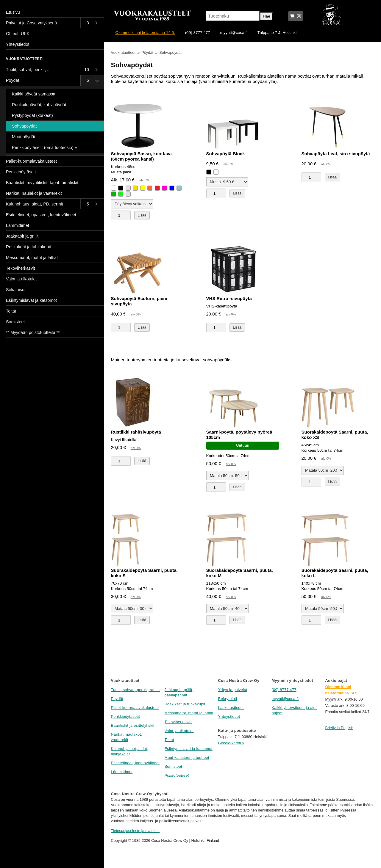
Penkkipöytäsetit (126, 716)
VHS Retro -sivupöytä (229, 298)
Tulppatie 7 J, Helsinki (277, 33)
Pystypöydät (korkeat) (32, 115)
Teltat (169, 740)
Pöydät (147, 52)
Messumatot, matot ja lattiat (189, 713)
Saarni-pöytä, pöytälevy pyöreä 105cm (239, 435)
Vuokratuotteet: (24, 59)
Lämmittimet (122, 772)
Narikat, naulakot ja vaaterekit (34, 193)
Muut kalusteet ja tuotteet (187, 758)
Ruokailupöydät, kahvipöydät (39, 105)
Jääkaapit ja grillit (22, 236)
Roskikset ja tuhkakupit (185, 704)
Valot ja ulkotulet (179, 731)
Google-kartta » (231, 743)
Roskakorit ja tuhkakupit (28, 247)
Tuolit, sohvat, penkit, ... (28, 70)
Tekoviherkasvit (178, 722)
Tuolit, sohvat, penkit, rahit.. (136, 690)
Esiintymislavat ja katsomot (189, 749)
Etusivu (13, 12)
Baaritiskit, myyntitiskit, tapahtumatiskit (42, 183)
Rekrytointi (228, 699)
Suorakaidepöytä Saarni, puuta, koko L (335, 573)
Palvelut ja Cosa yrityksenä (31, 23)
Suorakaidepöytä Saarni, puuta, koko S (144, 573)
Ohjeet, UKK (18, 34)
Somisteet (173, 766)
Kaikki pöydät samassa (34, 94)
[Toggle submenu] (92, 23)
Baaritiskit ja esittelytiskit (133, 725)
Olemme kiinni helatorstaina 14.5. (145, 33)
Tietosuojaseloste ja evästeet (135, 831)
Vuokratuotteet (123, 52)
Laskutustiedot (231, 708)
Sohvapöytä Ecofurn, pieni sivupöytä (139, 301)
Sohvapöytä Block (226, 154)
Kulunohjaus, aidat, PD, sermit (35, 204)
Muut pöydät (24, 137)
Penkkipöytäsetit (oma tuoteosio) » (44, 147)
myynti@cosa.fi (234, 33)
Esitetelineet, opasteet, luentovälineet (41, 215)
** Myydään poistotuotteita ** (33, 332)
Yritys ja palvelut (233, 690)
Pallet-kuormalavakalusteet (135, 708)
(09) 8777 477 (198, 33)
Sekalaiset (16, 290)
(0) (298, 16)
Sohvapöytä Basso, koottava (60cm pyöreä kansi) (141, 156)
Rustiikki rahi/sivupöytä (136, 432)
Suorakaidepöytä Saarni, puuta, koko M (240, 573)
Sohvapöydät (170, 52)
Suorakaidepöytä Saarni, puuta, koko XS (335, 435)
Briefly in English (339, 728)
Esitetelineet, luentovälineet (135, 763)
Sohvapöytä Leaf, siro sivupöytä (336, 154)
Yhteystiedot (229, 716)
